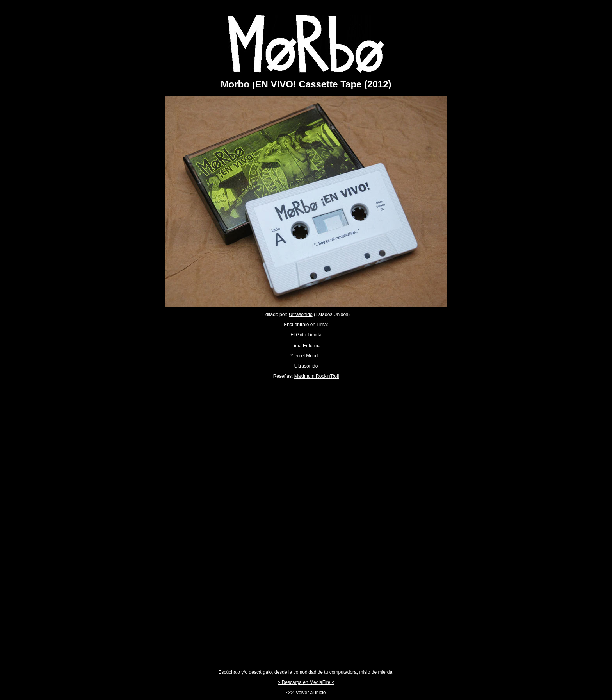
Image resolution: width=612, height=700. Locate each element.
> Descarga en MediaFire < (306, 682)
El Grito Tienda (306, 335)
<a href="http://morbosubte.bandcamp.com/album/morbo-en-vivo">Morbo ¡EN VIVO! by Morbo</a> (306, 524)
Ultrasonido (301, 314)
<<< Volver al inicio (306, 693)
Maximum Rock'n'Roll (317, 376)
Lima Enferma (306, 346)
